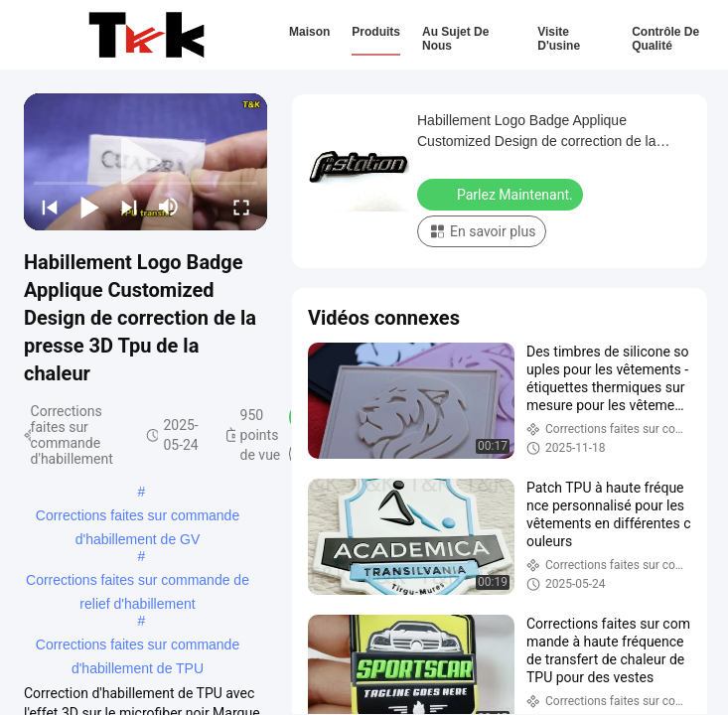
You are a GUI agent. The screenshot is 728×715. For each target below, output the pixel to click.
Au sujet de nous (455, 39)
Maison (309, 32)
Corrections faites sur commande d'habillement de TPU (138, 646)
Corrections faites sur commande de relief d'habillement (138, 582)
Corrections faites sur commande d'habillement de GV (138, 517)
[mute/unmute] (169, 207)
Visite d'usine (559, 39)
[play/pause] (89, 207)
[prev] (50, 207)
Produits (376, 32)
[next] (129, 207)
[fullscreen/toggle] (241, 207)
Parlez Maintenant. (502, 194)
